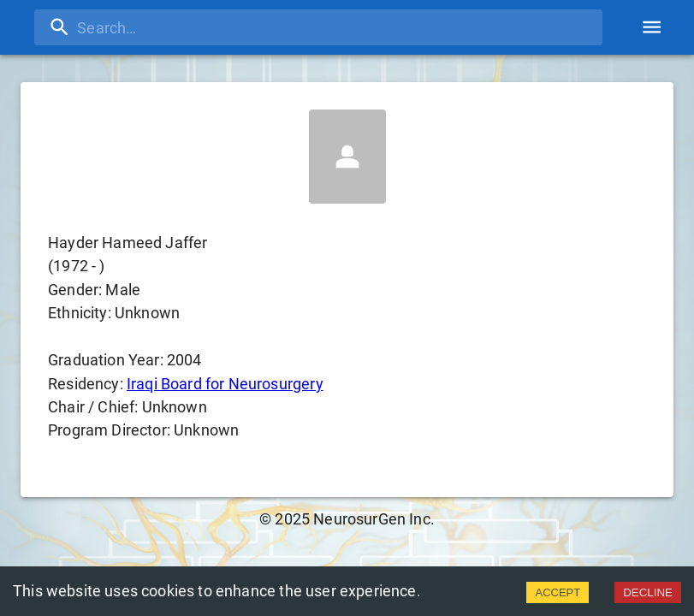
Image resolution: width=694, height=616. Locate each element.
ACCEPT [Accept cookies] (558, 592)
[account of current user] (652, 27)
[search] (318, 27)
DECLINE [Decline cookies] (648, 592)
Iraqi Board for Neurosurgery (225, 384)
